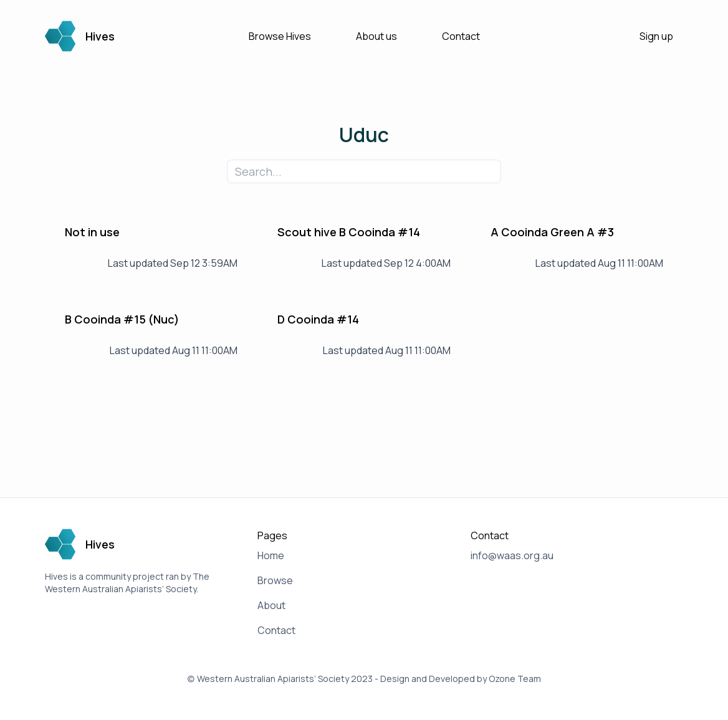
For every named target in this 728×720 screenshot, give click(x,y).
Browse (275, 580)
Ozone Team (515, 679)
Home (271, 555)
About (271, 605)
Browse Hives (280, 36)
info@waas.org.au (512, 555)
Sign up (656, 36)
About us (376, 36)
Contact (461, 36)
